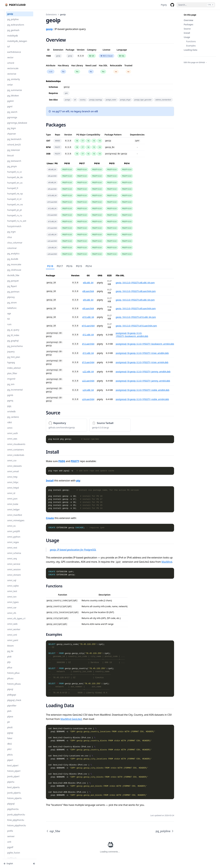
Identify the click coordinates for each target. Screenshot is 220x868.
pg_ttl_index (13, 338)
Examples (191, 46)
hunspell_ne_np (15, 197)
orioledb (11, 414)
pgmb (10, 398)
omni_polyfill (14, 534)
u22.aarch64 (88, 381)
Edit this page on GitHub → (195, 62)
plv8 (9, 660)
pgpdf (10, 850)
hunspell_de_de (15, 180)
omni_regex (13, 545)
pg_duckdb (13, 262)
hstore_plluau (14, 687)
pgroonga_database (17, 126)
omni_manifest (15, 518)
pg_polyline (13, 22)
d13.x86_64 (88, 353)
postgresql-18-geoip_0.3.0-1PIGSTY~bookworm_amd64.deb (132, 335)
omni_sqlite (13, 589)
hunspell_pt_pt (15, 213)
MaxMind (167, 562)
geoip (10, 17)
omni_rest (12, 551)
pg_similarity (14, 82)
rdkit (10, 425)
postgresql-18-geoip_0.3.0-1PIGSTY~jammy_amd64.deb (143, 372)
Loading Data (190, 50)
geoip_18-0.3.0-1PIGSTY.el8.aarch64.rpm (136, 291)
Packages (188, 24)
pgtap (10, 736)
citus (10, 240)
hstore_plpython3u (17, 828)
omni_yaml (13, 643)
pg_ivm (11, 387)
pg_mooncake (14, 267)
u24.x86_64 (88, 390)
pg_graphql (13, 344)
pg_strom (12, 306)
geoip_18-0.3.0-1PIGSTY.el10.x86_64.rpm (136, 317)
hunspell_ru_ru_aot (17, 224)
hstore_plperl (14, 774)
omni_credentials (16, 458)
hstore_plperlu (14, 801)
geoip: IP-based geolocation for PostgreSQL (73, 550)
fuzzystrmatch (14, 229)
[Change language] (17, 864)
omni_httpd (13, 491)
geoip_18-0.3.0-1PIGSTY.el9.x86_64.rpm (135, 300)
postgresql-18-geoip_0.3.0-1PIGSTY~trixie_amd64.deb (142, 353)
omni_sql (12, 583)
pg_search (12, 115)
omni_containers (15, 453)
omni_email (13, 474)
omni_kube (13, 507)
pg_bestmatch (14, 142)
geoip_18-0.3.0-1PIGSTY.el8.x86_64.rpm (135, 283)
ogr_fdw (11, 11)
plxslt (10, 730)
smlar (10, 88)
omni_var (12, 611)
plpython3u (13, 812)
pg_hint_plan (14, 360)
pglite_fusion (14, 856)
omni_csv (12, 464)
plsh (9, 714)
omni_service (14, 567)
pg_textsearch (14, 164)
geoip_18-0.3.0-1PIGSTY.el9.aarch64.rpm (136, 308)
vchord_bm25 (14, 148)
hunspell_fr (13, 191)
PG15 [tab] (79, 266)
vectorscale (13, 71)
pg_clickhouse (14, 273)
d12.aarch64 (88, 344)
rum (9, 327)
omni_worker (14, 632)
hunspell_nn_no (15, 208)
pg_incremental (15, 393)
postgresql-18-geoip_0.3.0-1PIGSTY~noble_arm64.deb (142, 399)
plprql (10, 692)
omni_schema (14, 556)
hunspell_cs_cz (15, 175)
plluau (10, 681)
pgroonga (12, 120)
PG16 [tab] (69, 266)
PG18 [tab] (50, 266)
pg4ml (10, 104)
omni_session (14, 572)
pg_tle (10, 654)
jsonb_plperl (13, 779)
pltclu (10, 758)
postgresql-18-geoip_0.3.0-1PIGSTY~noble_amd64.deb (143, 390)
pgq (9, 409)
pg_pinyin (12, 169)
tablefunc (12, 311)
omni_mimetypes (16, 523)
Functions (191, 41)
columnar (12, 251)
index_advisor (14, 371)
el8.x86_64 (88, 283)
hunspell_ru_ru (15, 218)
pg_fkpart (12, 289)
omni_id (11, 496)
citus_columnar (15, 246)
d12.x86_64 (88, 335)
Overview (188, 20)
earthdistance (14, 55)
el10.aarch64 (88, 326)
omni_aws (12, 442)
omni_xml (12, 638)
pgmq (10, 404)
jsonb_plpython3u (16, 818)
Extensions (51, 14)
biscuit (11, 158)
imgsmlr (11, 382)
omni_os (11, 529)
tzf (8, 50)
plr (9, 725)
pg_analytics (13, 257)
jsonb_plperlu (14, 796)
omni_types (13, 605)
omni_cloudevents (16, 447)
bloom (10, 649)
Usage (187, 37)
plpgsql (11, 807)
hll (8, 322)
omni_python (14, 540)
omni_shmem (14, 578)
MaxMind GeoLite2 (71, 719)
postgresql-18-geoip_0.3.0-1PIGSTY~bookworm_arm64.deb (145, 344)
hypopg (11, 365)
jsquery (11, 355)
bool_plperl (13, 769)
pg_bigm (12, 131)
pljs (9, 665)
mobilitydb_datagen (17, 44)
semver (11, 839)
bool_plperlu (13, 790)
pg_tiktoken (13, 99)
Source (187, 29)
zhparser (12, 137)
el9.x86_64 (88, 300)
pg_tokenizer (14, 153)
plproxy (11, 300)
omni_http (12, 480)
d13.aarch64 (88, 362)
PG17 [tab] (60, 266)
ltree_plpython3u (16, 823)
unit (9, 845)
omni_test (12, 594)
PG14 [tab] (89, 266)
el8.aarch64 (88, 291)
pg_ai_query (13, 333)
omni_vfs (12, 616)
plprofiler (12, 709)
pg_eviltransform (16, 28)
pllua (10, 670)
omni (10, 431)
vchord (11, 66)
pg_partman (13, 295)
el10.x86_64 (88, 317)
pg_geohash (13, 33)
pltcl (9, 752)
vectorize (12, 77)
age (9, 316)
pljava (10, 720)
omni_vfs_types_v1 (16, 621)
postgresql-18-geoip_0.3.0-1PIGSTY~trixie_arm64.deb (142, 362)
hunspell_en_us (15, 186)
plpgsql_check (14, 703)
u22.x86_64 (88, 372)
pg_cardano (13, 420)
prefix (10, 834)
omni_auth (13, 436)
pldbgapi (12, 698)
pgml (10, 109)
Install (187, 33)
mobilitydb (13, 39)
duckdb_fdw (13, 278)
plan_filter (12, 376)
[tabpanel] (110, 337)
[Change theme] (34, 864)
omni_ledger (13, 513)
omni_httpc (13, 485)
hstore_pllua (13, 676)
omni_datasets (15, 469)
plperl (10, 763)
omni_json (12, 502)
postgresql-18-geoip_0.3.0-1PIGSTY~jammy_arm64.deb (143, 381)
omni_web (12, 627)
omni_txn (12, 600)
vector (10, 60)
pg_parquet (13, 284)
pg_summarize (15, 93)
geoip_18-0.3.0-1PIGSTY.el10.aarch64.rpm (136, 326)
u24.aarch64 (88, 399)
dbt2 (10, 747)
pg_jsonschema (15, 349)
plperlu (11, 785)
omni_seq (12, 562)
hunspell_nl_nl (14, 202)
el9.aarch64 (88, 308)
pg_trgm (11, 235)
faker (10, 741)
